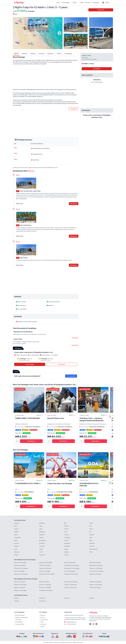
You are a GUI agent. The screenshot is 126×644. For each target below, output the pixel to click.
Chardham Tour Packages (21, 568)
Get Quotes (101, 10)
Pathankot (92, 543)
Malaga (66, 549)
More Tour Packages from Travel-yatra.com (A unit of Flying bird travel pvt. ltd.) (44, 384)
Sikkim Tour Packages (45, 565)
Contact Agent (30, 364)
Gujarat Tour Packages (45, 568)
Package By (68, 54)
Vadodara (42, 546)
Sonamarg (67, 537)
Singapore (42, 535)
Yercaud (16, 543)
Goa (16, 14)
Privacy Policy (44, 620)
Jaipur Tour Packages (45, 571)
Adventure (67, 598)
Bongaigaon (43, 540)
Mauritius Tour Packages (96, 585)
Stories (82, 3)
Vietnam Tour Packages (70, 585)
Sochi (16, 549)
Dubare (41, 549)
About (16, 54)
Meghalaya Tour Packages (71, 574)
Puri (90, 532)
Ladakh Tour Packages (95, 574)
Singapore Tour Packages (71, 582)
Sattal (41, 552)
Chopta (66, 540)
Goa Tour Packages (20, 450)
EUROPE (66, 526)
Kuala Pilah (67, 546)
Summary (24, 54)
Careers (42, 626)
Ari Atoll (66, 555)
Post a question (71, 376)
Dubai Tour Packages (20, 582)
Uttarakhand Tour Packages (72, 565)
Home (58, 3)
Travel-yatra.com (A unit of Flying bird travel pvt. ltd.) (43, 95)
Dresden (16, 546)
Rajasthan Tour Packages (96, 565)
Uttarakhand (17, 537)
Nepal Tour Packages (20, 587)
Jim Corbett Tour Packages (96, 571)
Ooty (66, 532)
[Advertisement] (46, 77)
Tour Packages (66, 3)
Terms (42, 622)
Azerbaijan (42, 523)
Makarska (17, 552)
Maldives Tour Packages (20, 585)
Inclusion (42, 54)
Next (59, 33)
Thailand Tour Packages (96, 582)
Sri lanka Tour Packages (70, 587)
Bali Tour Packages (44, 582)
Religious (92, 598)
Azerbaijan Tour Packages (46, 590)
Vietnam (41, 537)
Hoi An (91, 552)
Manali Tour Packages (20, 565)
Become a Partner (20, 615)
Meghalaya (42, 532)
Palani (91, 540)
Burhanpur (42, 543)
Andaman (17, 523)
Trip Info (59, 54)
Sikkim (16, 535)
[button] (73, 109)
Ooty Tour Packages (70, 571)
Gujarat (16, 529)
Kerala (91, 529)
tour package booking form (35, 96)
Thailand (92, 535)
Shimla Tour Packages (95, 562)
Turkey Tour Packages (95, 587)
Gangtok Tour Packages (96, 568)
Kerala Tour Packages (70, 562)
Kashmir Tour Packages (20, 562)
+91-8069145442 (97, 82)
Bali (65, 523)
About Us (43, 617)
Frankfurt (92, 546)
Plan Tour (88, 3)
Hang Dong (67, 543)
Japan (41, 529)
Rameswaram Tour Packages (72, 568)
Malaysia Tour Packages (20, 590)
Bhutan (91, 523)
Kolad (16, 540)
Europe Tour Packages (45, 587)
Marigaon (67, 552)
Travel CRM (18, 620)
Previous (16, 33)
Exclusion (50, 54)
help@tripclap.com (71, 622)
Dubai (16, 526)
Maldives (16, 532)
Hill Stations (42, 598)
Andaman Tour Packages (46, 562)
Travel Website (19, 622)
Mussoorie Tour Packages (21, 574)
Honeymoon (43, 601)
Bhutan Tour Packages (45, 585)
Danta (91, 537)
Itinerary (33, 54)
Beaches (16, 598)
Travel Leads (95, 3)
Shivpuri (16, 555)
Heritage (16, 601)
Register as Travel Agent (21, 617)
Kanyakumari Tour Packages (47, 574)
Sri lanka (66, 535)
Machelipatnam (93, 549)
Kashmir (66, 529)
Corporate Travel (20, 624)
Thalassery (42, 555)
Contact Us (43, 624)
